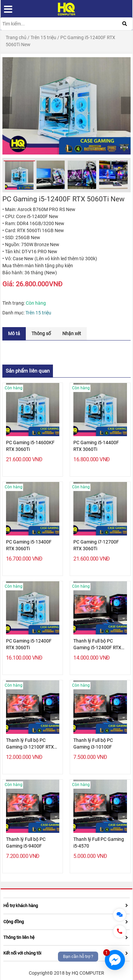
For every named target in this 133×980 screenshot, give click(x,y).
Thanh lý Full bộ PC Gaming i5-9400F (26, 843)
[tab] (14, 334)
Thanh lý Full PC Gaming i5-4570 (99, 843)
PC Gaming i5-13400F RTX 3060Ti (29, 545)
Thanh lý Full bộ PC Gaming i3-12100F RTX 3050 (30, 744)
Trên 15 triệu (43, 37)
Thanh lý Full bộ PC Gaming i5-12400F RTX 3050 (97, 644)
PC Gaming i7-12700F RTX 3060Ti (96, 545)
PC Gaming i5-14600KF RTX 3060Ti (30, 446)
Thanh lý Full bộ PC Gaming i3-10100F (93, 744)
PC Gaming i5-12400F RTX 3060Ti (29, 644)
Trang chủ (16, 37)
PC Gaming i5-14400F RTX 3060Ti (96, 446)
